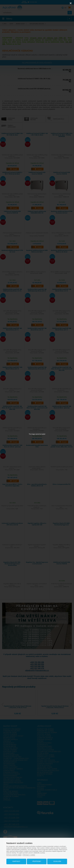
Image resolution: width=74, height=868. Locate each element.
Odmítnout (17, 861)
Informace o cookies (31, 854)
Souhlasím (57, 861)
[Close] (71, 3)
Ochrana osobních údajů (15, 854)
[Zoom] (65, 3)
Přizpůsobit (37, 861)
